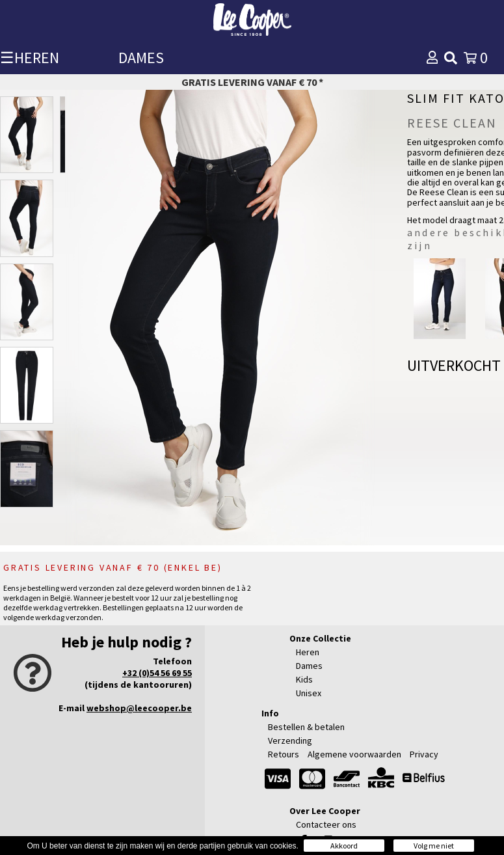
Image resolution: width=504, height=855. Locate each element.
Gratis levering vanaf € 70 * (252, 82)
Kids (304, 679)
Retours (284, 754)
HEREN (37, 58)
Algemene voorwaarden (354, 754)
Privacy (424, 754)
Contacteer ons (326, 824)
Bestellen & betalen (306, 727)
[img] (451, 58)
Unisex (309, 693)
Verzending (290, 740)
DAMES (141, 58)
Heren (308, 652)
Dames (309, 666)
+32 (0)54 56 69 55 (157, 673)
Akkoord (344, 846)
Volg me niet (434, 846)
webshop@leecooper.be (139, 708)
